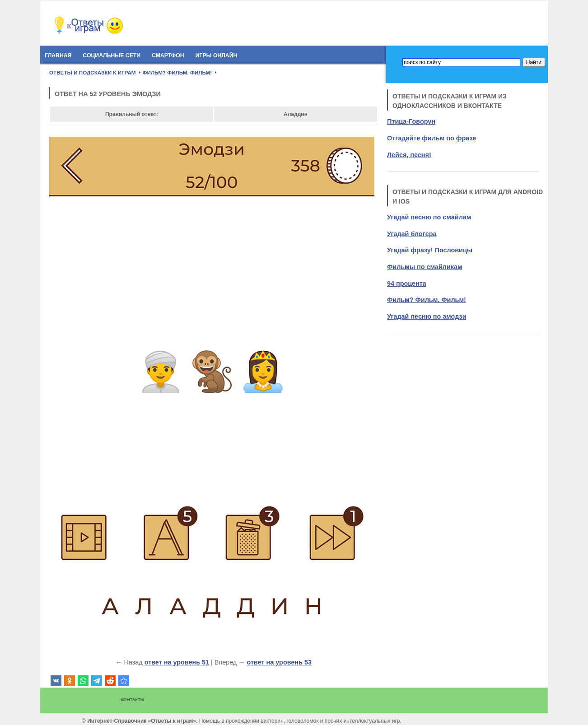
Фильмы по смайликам (425, 267)
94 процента (407, 283)
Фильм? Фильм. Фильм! (427, 300)
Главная (58, 56)
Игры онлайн (217, 56)
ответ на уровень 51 (177, 662)
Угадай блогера (412, 234)
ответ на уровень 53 (279, 662)
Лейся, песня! (409, 155)
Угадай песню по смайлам (429, 217)
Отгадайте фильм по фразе (432, 138)
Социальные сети (112, 56)
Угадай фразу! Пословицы (430, 250)
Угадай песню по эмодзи (427, 316)
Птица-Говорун (411, 121)
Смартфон (168, 56)
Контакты (133, 699)
